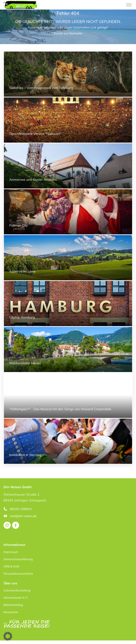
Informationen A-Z (16, 598)
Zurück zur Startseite (68, 33)
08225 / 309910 (21, 509)
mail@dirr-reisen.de (23, 516)
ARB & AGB (11, 566)
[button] (8, 636)
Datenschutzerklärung (18, 559)
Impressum (11, 552)
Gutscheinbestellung (17, 590)
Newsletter (11, 612)
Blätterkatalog (13, 605)
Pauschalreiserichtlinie (18, 574)
